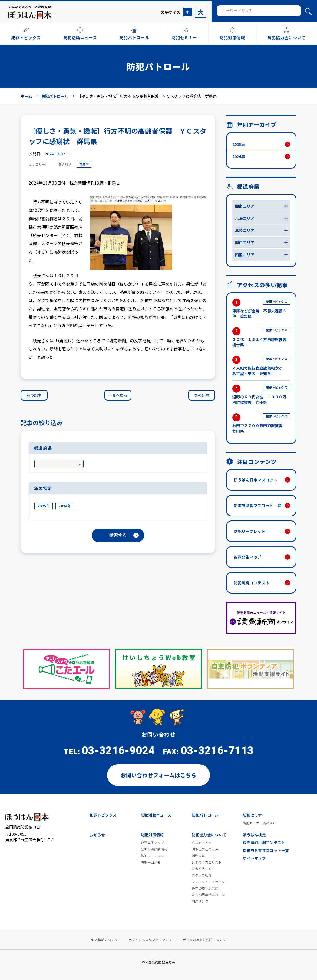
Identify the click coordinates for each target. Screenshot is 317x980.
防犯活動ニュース (156, 815)
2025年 (44, 506)
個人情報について (104, 940)
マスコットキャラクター (210, 882)
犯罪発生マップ (248, 557)
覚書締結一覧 (202, 869)
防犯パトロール (205, 815)
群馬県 (84, 164)
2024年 (65, 506)
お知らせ (97, 835)
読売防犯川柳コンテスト (264, 843)
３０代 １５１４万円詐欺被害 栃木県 (261, 337)
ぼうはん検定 (254, 835)
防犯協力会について (209, 835)
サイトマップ (254, 858)
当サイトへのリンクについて (150, 940)
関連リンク (200, 901)
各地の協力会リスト (207, 862)
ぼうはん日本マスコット (256, 480)
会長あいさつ (202, 843)
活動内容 (198, 856)
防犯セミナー (254, 815)
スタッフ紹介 (202, 875)
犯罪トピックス (103, 815)
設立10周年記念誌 (205, 888)
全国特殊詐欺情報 (154, 849)
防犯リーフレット (250, 531)
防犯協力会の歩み (205, 849)
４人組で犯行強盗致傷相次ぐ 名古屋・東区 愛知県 (261, 366)
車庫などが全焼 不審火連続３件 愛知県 (261, 309)
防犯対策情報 (152, 835)
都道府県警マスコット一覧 (257, 506)
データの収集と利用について (204, 940)
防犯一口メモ (151, 862)
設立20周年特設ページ (208, 895)
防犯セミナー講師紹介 (259, 823)
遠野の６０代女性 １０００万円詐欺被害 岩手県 (261, 395)
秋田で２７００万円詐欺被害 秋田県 (261, 423)
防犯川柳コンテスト (252, 583)
